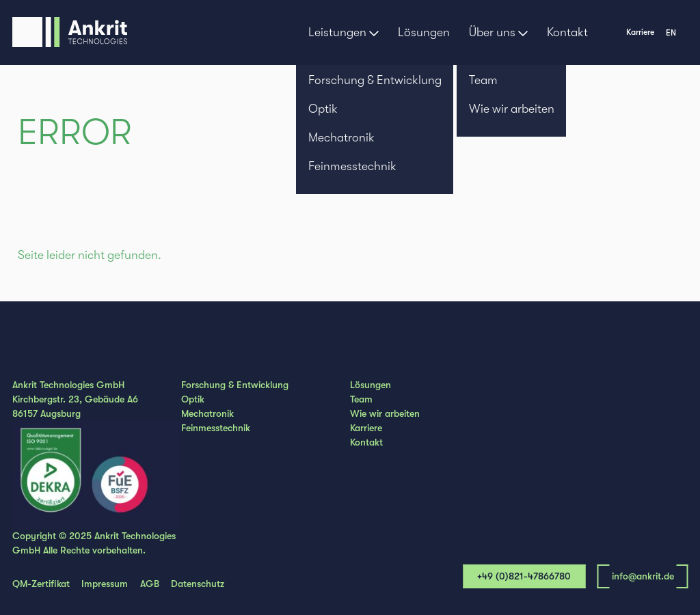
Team (361, 399)
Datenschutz (198, 584)
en (671, 33)
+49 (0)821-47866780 (524, 576)
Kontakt (567, 32)
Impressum (105, 584)
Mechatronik (207, 413)
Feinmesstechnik (216, 428)
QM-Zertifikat (41, 584)
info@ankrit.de (643, 576)
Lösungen (424, 32)
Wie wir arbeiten (385, 413)
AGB (150, 584)
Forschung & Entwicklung (235, 385)
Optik (193, 399)
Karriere (640, 32)
